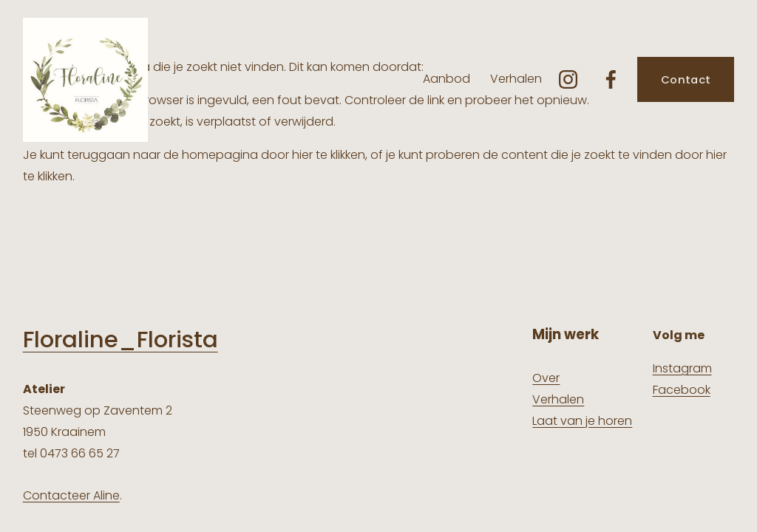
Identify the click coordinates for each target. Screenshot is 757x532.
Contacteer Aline (71, 495)
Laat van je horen (582, 421)
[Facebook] (611, 79)
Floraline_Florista (120, 340)
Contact (686, 79)
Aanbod (447, 79)
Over (546, 378)
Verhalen (516, 79)
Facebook (682, 390)
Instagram (682, 368)
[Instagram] (568, 79)
